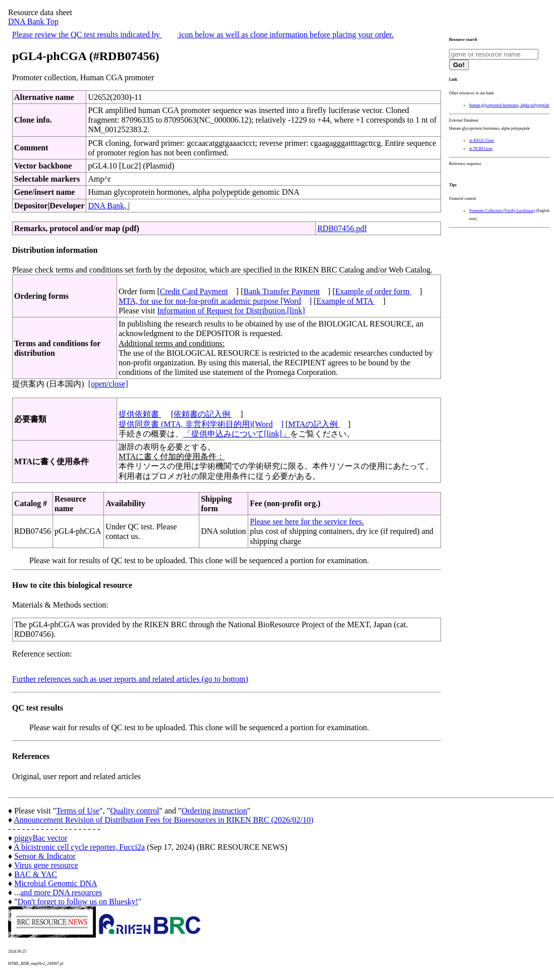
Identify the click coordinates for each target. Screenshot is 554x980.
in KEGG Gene (482, 141)
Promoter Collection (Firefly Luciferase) (502, 211)
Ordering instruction (214, 811)
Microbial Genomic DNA (56, 883)
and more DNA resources (61, 892)
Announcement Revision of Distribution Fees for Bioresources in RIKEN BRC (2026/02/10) (163, 820)
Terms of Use (78, 811)
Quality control (134, 811)
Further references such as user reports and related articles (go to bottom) (130, 679)
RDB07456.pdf (342, 228)
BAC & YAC (36, 874)
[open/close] (108, 384)
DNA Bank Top (33, 21)
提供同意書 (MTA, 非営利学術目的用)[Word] (201, 424)
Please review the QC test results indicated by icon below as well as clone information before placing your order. (203, 35)
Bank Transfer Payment (282, 291)
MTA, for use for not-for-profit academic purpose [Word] (215, 301)
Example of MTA (346, 301)
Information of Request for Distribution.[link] (231, 311)
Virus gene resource (46, 865)
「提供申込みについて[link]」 (237, 434)
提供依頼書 (140, 414)
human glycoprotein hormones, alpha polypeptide (509, 105)
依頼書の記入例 (203, 414)
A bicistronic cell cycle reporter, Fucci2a (79, 847)
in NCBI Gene (481, 149)
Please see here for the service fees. (307, 522)
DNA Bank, (108, 206)
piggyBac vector (41, 838)
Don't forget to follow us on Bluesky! (78, 902)
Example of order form (373, 291)
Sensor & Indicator (45, 856)
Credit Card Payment (194, 291)
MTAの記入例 (314, 424)
